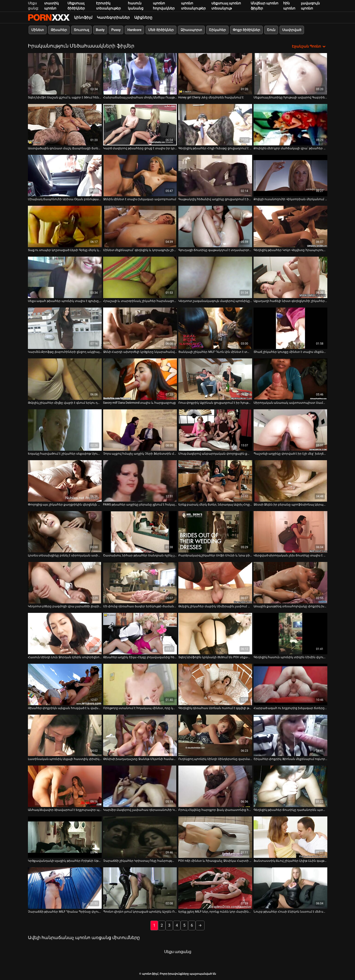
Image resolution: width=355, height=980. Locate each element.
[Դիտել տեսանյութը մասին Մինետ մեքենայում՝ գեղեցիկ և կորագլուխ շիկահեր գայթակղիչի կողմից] (140, 226)
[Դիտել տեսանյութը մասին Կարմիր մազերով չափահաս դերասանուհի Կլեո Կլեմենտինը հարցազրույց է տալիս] (140, 786)
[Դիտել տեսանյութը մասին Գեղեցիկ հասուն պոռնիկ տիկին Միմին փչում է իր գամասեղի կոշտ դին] (290, 633)
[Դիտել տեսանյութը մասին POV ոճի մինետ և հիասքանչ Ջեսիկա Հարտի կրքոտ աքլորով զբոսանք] (215, 837)
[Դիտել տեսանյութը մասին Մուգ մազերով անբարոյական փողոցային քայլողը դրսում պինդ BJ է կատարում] (215, 430)
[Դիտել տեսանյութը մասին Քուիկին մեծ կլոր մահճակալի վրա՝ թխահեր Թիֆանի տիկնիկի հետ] (290, 124)
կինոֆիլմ (83, 17)
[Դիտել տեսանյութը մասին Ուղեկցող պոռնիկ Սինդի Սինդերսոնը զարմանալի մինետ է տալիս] (215, 735)
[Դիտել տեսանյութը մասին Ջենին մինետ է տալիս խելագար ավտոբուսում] (140, 175)
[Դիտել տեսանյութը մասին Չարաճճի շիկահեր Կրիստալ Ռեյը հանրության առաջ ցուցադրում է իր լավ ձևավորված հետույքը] (140, 837)
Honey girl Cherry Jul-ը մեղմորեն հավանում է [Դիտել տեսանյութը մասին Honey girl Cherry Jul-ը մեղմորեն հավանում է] (211, 97)
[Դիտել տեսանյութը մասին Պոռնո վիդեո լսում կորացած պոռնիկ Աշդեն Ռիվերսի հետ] (140, 888)
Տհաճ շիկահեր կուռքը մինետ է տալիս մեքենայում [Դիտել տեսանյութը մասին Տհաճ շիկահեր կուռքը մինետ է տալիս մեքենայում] (290, 352)
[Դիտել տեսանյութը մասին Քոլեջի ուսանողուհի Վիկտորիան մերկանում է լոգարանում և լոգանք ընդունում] (290, 175)
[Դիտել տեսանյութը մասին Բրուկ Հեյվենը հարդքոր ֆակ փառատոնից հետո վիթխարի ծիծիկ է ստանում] (215, 786)
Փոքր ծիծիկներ (246, 30)
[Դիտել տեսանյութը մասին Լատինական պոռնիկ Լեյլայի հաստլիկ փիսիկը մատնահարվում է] (65, 735)
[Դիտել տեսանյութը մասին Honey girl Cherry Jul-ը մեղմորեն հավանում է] (215, 74)
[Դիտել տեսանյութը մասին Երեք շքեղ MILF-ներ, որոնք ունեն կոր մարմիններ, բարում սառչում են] (215, 888)
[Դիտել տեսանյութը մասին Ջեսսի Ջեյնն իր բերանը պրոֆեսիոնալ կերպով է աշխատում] (290, 481)
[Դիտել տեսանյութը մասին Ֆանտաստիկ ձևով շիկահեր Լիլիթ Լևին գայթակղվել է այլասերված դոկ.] (290, 837)
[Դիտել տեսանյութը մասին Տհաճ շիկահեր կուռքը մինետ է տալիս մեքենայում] (290, 328)
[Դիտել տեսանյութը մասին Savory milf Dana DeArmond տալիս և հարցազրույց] (140, 379)
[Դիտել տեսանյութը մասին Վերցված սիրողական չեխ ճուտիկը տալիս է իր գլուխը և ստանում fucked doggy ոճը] (290, 532)
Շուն (271, 30)
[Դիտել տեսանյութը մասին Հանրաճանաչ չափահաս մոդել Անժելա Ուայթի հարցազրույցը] (140, 74)
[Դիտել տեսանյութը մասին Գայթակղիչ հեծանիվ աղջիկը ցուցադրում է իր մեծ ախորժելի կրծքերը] (215, 175)
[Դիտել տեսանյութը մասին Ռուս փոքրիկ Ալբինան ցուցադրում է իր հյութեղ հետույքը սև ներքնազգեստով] (215, 379)
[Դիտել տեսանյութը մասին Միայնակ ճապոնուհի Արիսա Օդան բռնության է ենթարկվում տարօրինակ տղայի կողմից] (65, 175)
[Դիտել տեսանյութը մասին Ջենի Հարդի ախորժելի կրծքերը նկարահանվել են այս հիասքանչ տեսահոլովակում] (140, 328)
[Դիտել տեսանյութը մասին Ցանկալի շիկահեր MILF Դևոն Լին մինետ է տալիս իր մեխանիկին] (215, 328)
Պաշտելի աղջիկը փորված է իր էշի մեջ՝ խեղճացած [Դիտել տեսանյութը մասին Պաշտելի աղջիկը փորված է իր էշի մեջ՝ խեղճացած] (290, 453)
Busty (100, 30)
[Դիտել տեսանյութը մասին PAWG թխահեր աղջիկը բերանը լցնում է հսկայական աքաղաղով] (140, 481)
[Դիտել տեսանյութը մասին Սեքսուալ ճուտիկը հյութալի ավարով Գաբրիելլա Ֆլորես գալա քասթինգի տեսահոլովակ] (290, 74)
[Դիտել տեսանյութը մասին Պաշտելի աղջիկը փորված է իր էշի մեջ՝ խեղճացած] (290, 430)
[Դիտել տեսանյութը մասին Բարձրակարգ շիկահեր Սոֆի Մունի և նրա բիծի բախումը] (215, 532)
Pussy (116, 30)
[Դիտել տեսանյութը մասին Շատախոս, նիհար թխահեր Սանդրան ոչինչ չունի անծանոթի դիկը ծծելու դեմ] (140, 532)
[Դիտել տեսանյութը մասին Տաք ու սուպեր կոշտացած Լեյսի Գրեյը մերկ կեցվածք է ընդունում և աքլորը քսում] (65, 226)
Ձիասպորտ (191, 30)
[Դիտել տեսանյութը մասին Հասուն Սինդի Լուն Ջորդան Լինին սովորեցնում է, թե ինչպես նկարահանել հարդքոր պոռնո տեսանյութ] (65, 633)
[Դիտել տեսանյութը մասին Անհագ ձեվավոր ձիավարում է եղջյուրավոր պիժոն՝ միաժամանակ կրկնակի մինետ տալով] (65, 786)
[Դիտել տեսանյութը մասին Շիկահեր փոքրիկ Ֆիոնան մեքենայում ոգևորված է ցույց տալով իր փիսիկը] (290, 735)
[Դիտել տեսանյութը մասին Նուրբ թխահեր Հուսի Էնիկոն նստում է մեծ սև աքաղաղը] (290, 888)
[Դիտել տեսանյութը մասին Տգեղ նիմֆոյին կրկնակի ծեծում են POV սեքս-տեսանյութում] (215, 633)
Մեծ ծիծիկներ (161, 30)
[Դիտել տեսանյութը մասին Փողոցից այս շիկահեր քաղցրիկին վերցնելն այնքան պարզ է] (65, 481)
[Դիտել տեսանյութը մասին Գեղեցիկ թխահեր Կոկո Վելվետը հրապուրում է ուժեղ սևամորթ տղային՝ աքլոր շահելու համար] (290, 226)
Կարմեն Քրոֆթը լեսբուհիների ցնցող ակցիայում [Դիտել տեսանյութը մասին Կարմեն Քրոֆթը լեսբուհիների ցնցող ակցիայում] (65, 352)
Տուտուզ (81, 30)
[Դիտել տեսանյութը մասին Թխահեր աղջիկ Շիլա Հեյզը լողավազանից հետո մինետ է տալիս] (140, 633)
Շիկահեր (217, 30)
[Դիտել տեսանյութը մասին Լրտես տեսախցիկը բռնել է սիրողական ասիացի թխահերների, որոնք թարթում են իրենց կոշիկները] (65, 532)
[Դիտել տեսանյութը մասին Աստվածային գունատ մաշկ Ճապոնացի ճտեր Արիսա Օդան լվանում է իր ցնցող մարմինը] (65, 124)
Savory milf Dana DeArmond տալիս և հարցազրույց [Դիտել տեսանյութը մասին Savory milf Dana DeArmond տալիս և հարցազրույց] (140, 403)
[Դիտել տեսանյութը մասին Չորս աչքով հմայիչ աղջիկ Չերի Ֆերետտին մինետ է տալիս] (140, 430)
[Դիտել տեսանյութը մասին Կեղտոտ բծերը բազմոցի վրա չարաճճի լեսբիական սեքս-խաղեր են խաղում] (65, 582)
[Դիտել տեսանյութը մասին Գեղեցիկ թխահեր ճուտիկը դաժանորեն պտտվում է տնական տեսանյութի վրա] (290, 786)
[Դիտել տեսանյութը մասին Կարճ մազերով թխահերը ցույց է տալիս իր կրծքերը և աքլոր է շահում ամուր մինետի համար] (140, 124)
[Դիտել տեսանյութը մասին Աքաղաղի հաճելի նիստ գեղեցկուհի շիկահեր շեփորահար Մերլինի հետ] (290, 277)
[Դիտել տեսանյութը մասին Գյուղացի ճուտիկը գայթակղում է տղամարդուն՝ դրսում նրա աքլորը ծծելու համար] (215, 226)
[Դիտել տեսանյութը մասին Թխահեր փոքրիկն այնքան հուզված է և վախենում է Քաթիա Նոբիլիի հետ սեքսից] (65, 684)
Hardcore (134, 30)
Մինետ (38, 30)
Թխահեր (59, 30)
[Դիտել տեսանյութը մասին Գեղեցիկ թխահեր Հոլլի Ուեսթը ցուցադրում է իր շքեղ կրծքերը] (215, 124)
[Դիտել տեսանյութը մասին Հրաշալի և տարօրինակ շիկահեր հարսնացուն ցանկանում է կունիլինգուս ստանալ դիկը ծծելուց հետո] (140, 277)
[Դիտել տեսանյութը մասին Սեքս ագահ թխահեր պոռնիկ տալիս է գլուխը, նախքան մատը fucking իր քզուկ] (65, 277)
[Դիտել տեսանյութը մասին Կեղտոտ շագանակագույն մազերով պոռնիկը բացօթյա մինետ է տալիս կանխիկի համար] (215, 277)
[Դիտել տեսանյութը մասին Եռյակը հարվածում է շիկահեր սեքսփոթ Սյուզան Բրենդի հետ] (65, 430)
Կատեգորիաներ (113, 17)
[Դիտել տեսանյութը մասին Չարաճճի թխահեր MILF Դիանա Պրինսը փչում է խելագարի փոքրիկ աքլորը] (65, 888)
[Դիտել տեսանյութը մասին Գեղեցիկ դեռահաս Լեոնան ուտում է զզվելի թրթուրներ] (215, 684)
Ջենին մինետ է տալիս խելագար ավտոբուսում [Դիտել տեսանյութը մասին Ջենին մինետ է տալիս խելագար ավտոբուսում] (140, 199)
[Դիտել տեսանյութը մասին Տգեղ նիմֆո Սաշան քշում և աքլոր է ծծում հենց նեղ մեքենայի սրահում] (65, 74)
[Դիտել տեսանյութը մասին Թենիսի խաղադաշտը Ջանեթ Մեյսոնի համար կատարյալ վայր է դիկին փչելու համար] (140, 735)
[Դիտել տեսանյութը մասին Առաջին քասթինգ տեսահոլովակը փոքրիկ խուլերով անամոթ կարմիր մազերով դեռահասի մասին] (290, 582)
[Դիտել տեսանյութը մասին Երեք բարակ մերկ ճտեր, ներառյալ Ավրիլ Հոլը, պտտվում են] (215, 481)
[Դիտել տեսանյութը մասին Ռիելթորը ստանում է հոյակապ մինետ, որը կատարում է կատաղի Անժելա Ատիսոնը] (140, 684)
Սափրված (292, 30)
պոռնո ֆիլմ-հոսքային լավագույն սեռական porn (49, 17)
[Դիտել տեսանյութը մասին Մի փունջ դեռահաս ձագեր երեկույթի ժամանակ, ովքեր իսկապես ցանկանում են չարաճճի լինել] (140, 582)
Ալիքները (143, 17)
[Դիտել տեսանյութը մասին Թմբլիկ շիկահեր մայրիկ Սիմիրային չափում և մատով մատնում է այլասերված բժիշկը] (215, 582)
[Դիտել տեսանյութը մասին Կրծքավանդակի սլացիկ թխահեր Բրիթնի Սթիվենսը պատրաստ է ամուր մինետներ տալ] (65, 837)
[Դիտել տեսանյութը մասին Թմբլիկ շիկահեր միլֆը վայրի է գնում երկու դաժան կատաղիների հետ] (65, 379)
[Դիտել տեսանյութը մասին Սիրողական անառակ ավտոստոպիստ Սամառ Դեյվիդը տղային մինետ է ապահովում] (290, 379)
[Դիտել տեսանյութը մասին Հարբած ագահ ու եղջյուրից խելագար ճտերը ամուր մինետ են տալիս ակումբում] (290, 684)
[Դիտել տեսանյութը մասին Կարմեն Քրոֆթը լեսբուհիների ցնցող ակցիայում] (65, 328)
